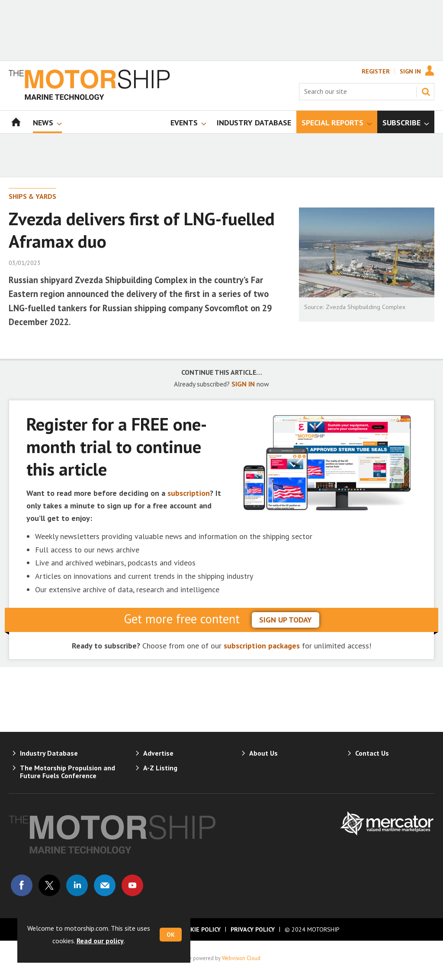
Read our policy (100, 941)
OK (171, 935)
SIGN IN (243, 384)
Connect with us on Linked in (77, 885)
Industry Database (49, 753)
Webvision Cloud (241, 958)
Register (376, 71)
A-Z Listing (160, 768)
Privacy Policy (253, 929)
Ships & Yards (32, 196)
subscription (189, 493)
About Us (263, 753)
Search (426, 92)
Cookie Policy (199, 929)
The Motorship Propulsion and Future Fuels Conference (67, 772)
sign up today (286, 620)
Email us (105, 885)
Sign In (410, 71)
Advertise (158, 753)
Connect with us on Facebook (22, 885)
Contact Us (372, 753)
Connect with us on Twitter (49, 885)
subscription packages (262, 646)
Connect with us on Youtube (132, 885)
